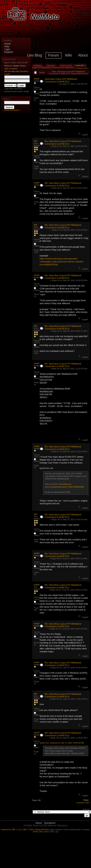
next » (86, 68)
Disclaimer (50, 823)
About (39, 823)
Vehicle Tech (66, 66)
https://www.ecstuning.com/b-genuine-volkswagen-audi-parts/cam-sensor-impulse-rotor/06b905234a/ (62, 262)
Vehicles (51, 66)
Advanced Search (12, 110)
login (6, 68)
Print (86, 800)
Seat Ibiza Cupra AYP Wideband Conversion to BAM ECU (59, 67)
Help (7, 46)
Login (7, 49)
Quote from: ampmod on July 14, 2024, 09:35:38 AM (62, 743)
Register (9, 52)
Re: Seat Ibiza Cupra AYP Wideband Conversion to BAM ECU (63, 143)
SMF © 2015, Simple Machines (36, 830)
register (14, 68)
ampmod (38, 79)
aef (35, 141)
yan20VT (38, 732)
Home (7, 44)
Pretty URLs (38, 832)
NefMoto (38, 66)
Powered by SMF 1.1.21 (11, 830)
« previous (79, 68)
